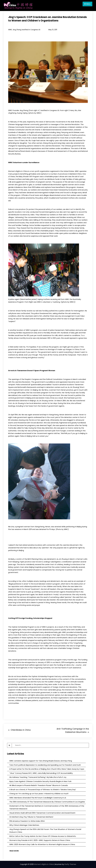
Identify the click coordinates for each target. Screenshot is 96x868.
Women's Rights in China (44, 864)
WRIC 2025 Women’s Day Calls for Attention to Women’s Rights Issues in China (42, 844)
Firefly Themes (70, 864)
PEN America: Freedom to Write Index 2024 (27, 821)
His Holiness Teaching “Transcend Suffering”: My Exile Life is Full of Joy (38, 777)
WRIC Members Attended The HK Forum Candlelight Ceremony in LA (38, 798)
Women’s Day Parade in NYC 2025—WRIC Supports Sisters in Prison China (40, 840)
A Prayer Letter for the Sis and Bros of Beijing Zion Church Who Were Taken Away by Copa (47, 769)
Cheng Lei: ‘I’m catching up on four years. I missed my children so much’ (39, 794)
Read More (14, 851)
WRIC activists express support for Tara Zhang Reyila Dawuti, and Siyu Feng (41, 761)
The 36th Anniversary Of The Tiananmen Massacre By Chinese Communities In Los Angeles (47, 802)
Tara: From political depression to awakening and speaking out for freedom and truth (45, 765)
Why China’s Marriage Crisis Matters (24, 825)
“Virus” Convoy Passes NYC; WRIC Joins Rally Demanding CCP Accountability (41, 773)
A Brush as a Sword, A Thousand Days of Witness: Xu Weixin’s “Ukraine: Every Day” (43, 790)
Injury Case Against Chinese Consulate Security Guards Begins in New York (40, 781)
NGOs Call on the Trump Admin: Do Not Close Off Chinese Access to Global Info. (43, 836)
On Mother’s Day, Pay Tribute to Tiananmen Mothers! (31, 817)
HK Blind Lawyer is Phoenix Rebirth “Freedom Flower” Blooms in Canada (39, 785)
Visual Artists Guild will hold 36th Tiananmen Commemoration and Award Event (42, 813)
